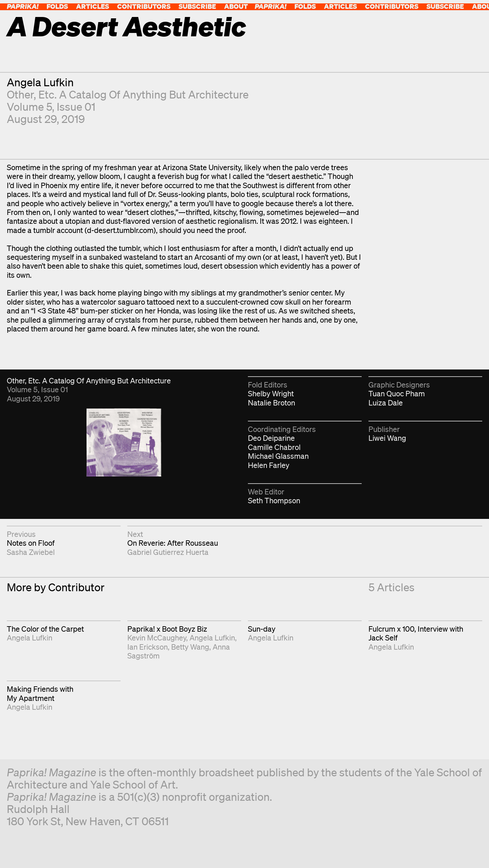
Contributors (144, 6)
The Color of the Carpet (45, 629)
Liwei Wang (387, 438)
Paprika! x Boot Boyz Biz (167, 629)
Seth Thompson (274, 500)
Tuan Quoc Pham (397, 393)
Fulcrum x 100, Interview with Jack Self (416, 633)
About (236, 6)
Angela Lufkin (40, 82)
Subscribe (197, 6)
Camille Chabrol (274, 447)
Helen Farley (269, 465)
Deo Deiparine (271, 438)
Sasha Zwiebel (31, 552)
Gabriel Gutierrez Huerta (168, 552)
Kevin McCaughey (157, 638)
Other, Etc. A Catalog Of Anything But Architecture (128, 94)
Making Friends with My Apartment (40, 693)
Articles (93, 6)
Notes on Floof (31, 543)
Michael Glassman (278, 456)
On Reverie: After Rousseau (173, 543)
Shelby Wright (271, 393)
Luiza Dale (386, 403)
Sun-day (262, 629)
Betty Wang (190, 647)
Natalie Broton (271, 403)
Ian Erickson (148, 647)
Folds (57, 6)
